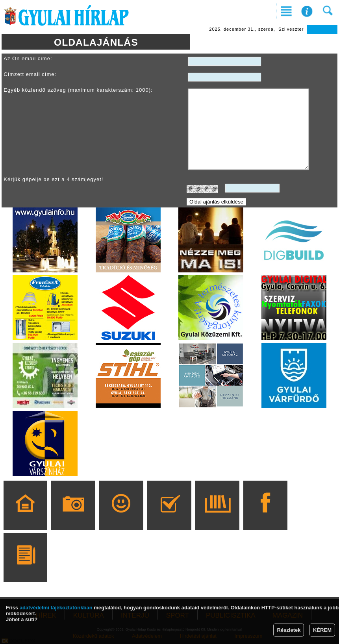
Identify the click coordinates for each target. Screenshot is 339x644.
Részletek (289, 630)
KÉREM (322, 630)
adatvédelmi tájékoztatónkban (56, 608)
